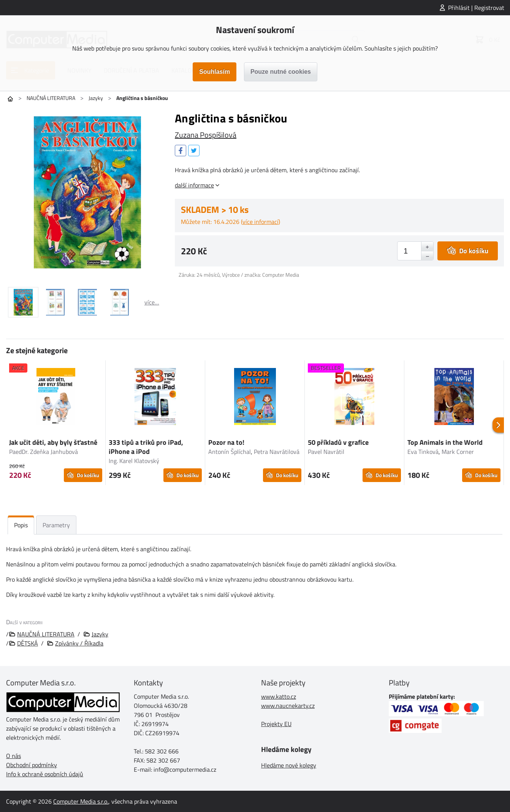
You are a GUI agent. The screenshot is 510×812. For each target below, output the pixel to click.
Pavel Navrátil (326, 452)
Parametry (56, 525)
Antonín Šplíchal (230, 452)
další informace (194, 185)
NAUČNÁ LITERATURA (51, 98)
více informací (261, 222)
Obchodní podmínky (32, 765)
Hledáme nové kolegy (289, 765)
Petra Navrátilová (277, 452)
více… (152, 302)
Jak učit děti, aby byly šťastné (53, 442)
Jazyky (96, 98)
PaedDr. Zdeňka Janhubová (44, 452)
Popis (21, 525)
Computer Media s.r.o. (81, 801)
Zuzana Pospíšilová (206, 135)
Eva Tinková (423, 452)
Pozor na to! (226, 442)
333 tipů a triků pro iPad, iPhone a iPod (146, 447)
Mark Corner (458, 452)
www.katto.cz (279, 696)
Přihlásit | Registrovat (476, 8)
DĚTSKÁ (28, 643)
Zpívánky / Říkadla (79, 643)
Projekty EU (276, 724)
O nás (13, 756)
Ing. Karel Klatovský (134, 461)
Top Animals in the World (445, 442)
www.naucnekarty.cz (288, 706)
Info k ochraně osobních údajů (45, 774)
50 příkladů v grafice (338, 442)
